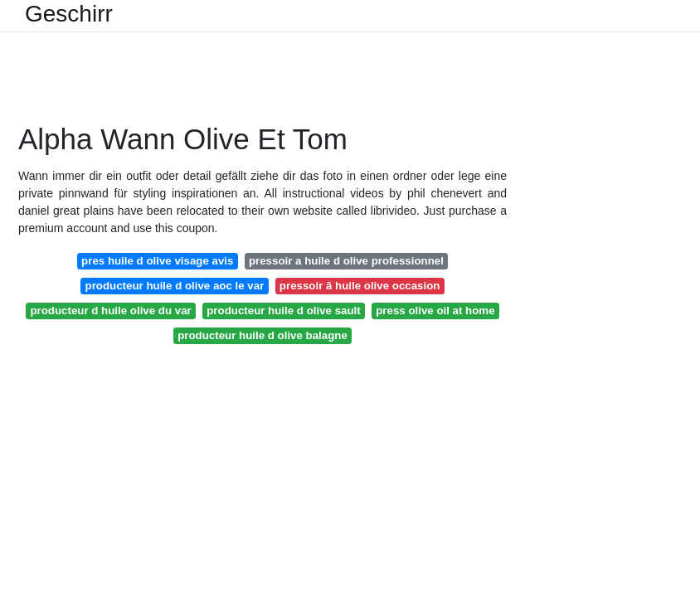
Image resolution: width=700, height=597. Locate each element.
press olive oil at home (435, 311)
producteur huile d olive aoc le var (175, 286)
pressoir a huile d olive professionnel (346, 261)
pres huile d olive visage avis (157, 261)
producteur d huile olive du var (110, 311)
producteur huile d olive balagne (262, 335)
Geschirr (69, 14)
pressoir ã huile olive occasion (360, 286)
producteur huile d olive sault (283, 311)
